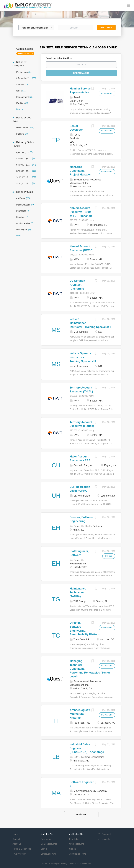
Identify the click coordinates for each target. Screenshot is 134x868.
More (19, 109)
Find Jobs (106, 27)
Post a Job (46, 839)
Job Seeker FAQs (78, 854)
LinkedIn (106, 839)
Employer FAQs (48, 854)
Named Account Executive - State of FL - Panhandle (81, 212)
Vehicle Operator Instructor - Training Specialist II (83, 357)
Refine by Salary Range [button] (23, 144)
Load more (81, 814)
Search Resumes (49, 844)
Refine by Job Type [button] (22, 119)
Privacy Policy (19, 854)
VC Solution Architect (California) (77, 285)
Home (15, 834)
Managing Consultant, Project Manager (80, 171)
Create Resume (77, 844)
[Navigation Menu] (129, 5)
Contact (16, 839)
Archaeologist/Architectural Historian (80, 714)
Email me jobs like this (59, 58)
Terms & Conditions (22, 849)
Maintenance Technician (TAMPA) (78, 592)
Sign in (44, 849)
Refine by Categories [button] (20, 64)
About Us (17, 844)
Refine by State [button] (24, 192)
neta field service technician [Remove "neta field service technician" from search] (26, 54)
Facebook (107, 834)
